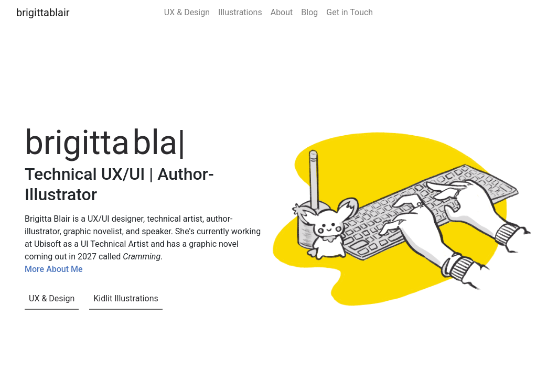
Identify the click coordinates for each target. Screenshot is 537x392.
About (282, 12)
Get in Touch (350, 12)
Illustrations (240, 12)
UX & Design (187, 12)
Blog (309, 12)
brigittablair (43, 13)
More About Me (54, 269)
